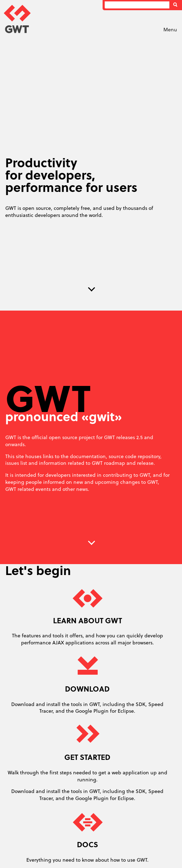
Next (92, 289)
